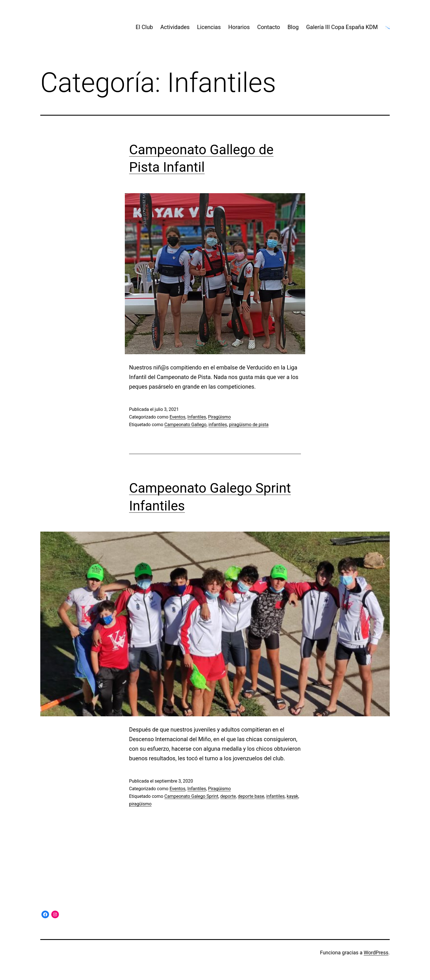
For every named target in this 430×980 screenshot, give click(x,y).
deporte (228, 796)
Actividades (175, 27)
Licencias (209, 27)
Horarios (239, 27)
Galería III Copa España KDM (342, 27)
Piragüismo (219, 417)
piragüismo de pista (249, 425)
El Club (144, 27)
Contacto (269, 27)
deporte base (251, 796)
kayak (292, 796)
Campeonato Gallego (185, 425)
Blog (293, 27)
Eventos (178, 417)
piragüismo (140, 804)
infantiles (218, 425)
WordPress (376, 953)
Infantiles (197, 417)
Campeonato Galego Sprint (191, 796)
